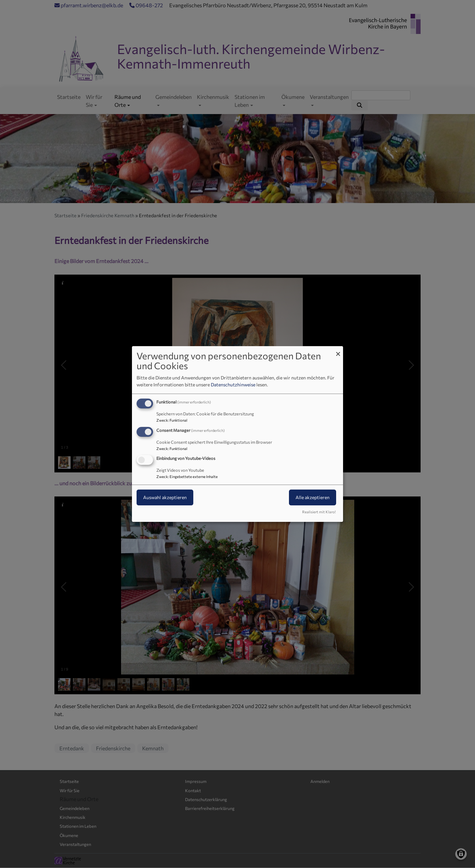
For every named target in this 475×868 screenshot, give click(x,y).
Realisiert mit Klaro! (319, 512)
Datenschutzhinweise (233, 385)
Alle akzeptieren (313, 498)
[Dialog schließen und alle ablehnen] (338, 350)
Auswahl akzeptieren (165, 498)
